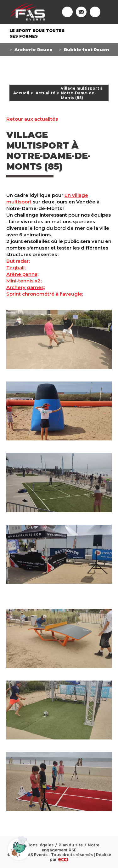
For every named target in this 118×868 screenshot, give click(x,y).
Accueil (21, 93)
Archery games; (25, 287)
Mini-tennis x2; (24, 281)
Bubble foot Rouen (87, 50)
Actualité (45, 93)
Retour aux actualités (32, 119)
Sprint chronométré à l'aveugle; (45, 294)
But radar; (18, 261)
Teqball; (16, 268)
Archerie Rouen (34, 50)
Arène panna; (22, 274)
